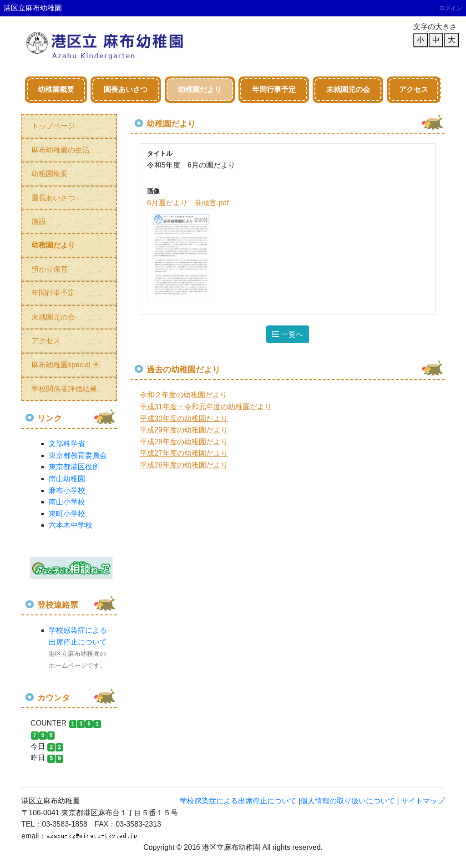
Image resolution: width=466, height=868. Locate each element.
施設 (39, 221)
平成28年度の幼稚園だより (184, 442)
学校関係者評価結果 (64, 389)
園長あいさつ (126, 89)
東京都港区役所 (74, 467)
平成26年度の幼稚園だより (184, 465)
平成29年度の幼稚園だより (184, 430)
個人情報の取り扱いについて (348, 801)
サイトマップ (423, 801)
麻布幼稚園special (65, 365)
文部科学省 (67, 444)
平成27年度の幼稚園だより (184, 453)
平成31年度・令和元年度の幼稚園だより (206, 407)
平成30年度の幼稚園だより (184, 419)
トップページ (53, 126)
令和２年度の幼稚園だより (183, 395)
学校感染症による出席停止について (238, 801)
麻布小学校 (67, 490)
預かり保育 (50, 269)
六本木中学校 (71, 525)
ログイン (451, 8)
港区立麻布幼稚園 (33, 8)
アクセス (414, 89)
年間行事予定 (274, 89)
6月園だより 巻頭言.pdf (188, 203)
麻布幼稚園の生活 (61, 150)
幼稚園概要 (56, 89)
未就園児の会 (348, 89)
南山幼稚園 (67, 479)
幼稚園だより (200, 89)
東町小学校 (67, 514)
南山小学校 (67, 502)
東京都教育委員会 (78, 455)
